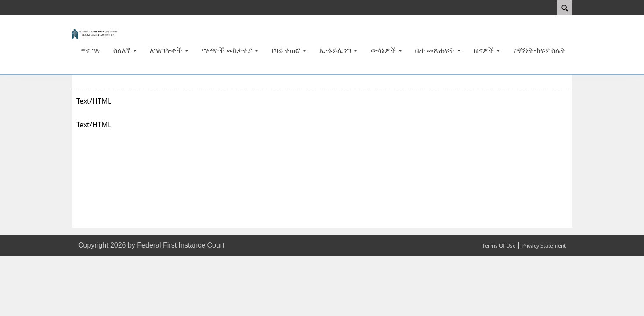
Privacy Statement (544, 246)
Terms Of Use (499, 246)
